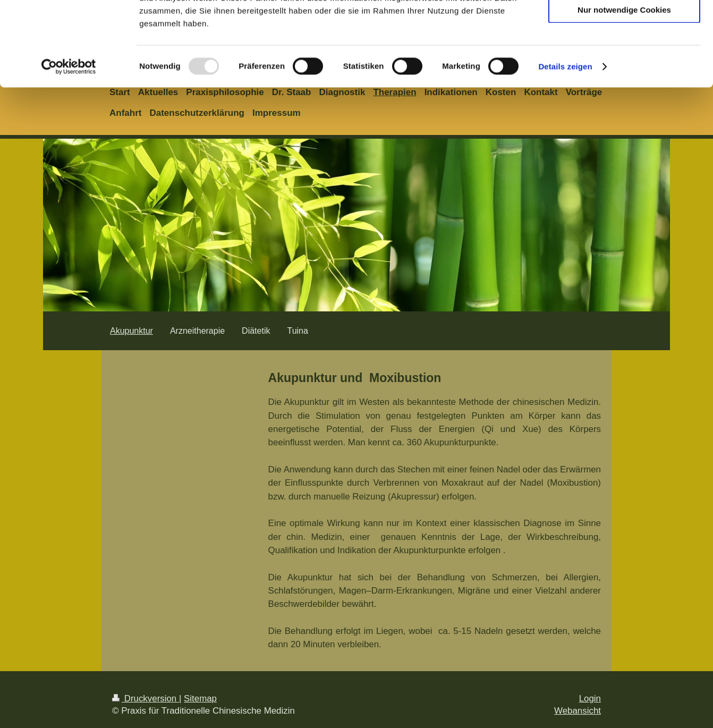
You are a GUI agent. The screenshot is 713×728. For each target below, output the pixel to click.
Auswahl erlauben (624, 58)
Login (590, 699)
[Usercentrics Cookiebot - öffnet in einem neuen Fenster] (69, 146)
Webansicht (578, 711)
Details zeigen (565, 145)
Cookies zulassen (624, 26)
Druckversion (146, 699)
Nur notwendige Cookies (624, 88)
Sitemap (200, 699)
